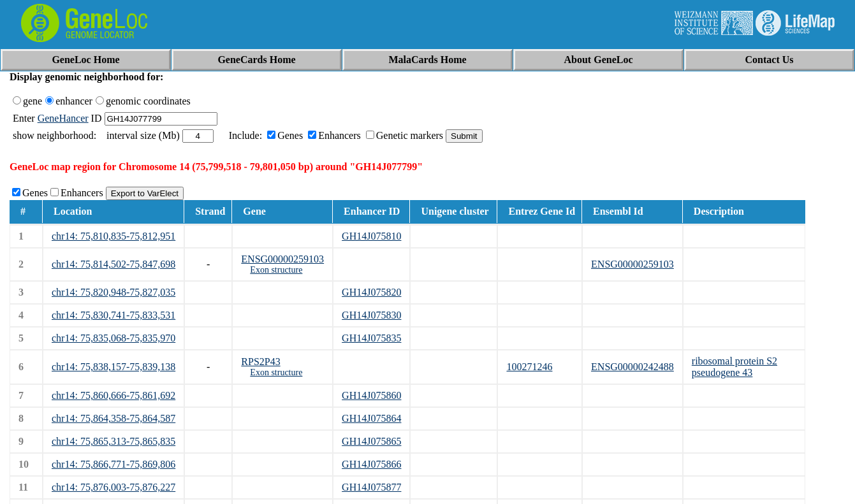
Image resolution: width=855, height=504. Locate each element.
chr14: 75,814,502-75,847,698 (113, 264)
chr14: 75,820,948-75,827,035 (113, 292)
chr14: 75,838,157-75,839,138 (113, 367)
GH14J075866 (371, 464)
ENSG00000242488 (632, 367)
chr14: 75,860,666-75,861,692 (113, 395)
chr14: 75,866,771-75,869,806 (113, 464)
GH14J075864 (371, 418)
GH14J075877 (371, 487)
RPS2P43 (260, 362)
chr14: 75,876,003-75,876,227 (113, 487)
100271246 (529, 367)
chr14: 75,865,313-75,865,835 (113, 441)
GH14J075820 (371, 292)
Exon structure (276, 270)
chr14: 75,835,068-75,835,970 (113, 338)
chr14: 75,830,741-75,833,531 (113, 315)
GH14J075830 (371, 315)
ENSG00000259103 (282, 259)
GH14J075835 (371, 338)
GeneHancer (63, 118)
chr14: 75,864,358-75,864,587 (113, 418)
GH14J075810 (371, 236)
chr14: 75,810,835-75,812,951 (113, 236)
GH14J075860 (371, 395)
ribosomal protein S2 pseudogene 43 (734, 367)
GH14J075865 (371, 441)
